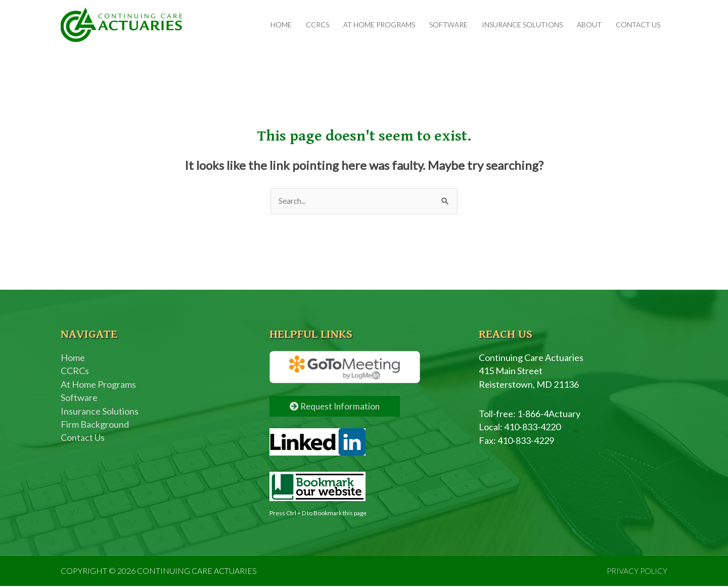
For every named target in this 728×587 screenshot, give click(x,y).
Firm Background (95, 426)
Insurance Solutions (522, 25)
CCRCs (317, 25)
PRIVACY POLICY (636, 572)
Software (448, 25)
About (589, 25)
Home (281, 25)
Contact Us (638, 25)
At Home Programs (379, 25)
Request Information (336, 407)
